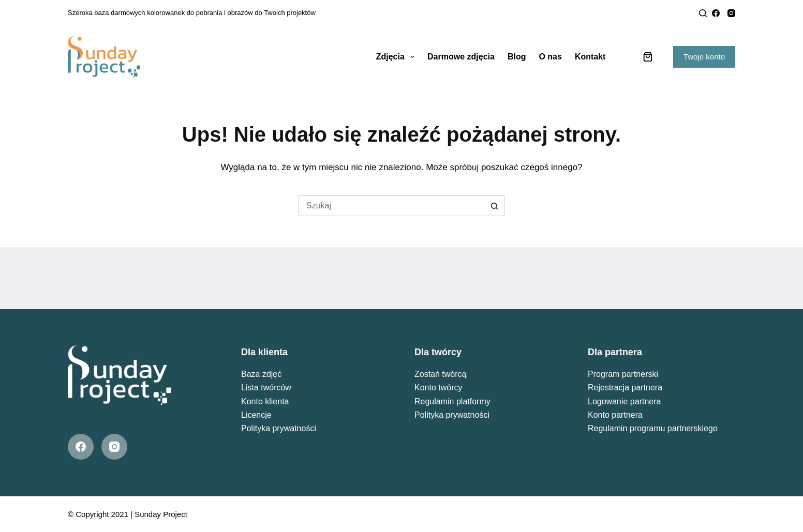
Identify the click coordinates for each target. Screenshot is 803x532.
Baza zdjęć (261, 374)
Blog (517, 57)
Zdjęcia (397, 57)
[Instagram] (731, 13)
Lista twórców (266, 387)
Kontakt (590, 57)
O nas (550, 57)
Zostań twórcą (440, 374)
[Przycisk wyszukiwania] (495, 206)
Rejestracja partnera (625, 387)
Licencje (256, 415)
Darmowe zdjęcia (461, 57)
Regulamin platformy (452, 401)
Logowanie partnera (624, 401)
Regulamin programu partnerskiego (653, 428)
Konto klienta (265, 401)
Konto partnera (615, 415)
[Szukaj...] (391, 206)
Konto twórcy (438, 387)
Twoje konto (704, 57)
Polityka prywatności (279, 428)
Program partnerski (623, 374)
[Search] (703, 13)
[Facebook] (716, 13)
